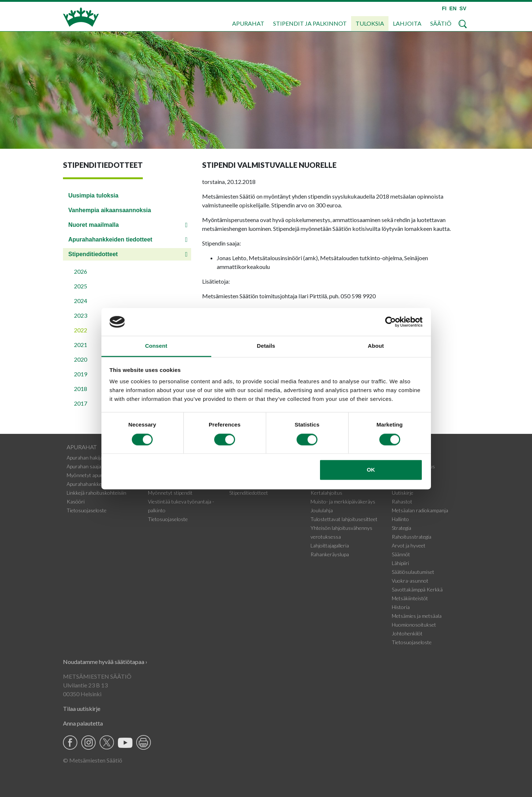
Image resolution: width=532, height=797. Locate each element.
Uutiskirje (403, 493)
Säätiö (441, 23)
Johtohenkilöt (407, 633)
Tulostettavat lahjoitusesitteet (344, 519)
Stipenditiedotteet (93, 254)
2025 (81, 286)
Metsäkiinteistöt (410, 598)
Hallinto (400, 519)
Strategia (401, 528)
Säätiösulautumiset (413, 572)
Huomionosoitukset (414, 625)
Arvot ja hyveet (409, 545)
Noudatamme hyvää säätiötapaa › (105, 662)
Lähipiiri (400, 563)
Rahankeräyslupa (330, 554)
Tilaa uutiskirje (82, 709)
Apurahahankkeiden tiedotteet (110, 239)
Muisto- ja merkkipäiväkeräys (343, 501)
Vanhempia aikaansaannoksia (110, 210)
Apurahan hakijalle (87, 457)
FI (444, 8)
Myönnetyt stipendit (170, 493)
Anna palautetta (83, 723)
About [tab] (376, 346)
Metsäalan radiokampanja (420, 510)
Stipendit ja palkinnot (310, 23)
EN (453, 8)
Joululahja (322, 510)
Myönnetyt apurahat (90, 475)
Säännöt (401, 554)
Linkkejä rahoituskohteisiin (96, 493)
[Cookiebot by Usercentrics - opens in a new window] (390, 322)
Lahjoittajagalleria (330, 545)
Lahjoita (407, 23)
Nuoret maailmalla (94, 225)
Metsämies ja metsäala (417, 616)
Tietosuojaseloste (87, 510)
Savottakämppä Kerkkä (417, 589)
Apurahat (248, 23)
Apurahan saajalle (86, 466)
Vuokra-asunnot (410, 581)
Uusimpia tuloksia (94, 195)
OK (371, 470)
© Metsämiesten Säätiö (93, 760)
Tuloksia (370, 23)
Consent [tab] (156, 346)
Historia (401, 607)
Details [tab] (266, 346)
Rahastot (402, 501)
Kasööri (76, 501)
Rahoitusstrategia (412, 537)
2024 (81, 301)
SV (463, 8)
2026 (81, 271)
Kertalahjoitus (326, 493)
